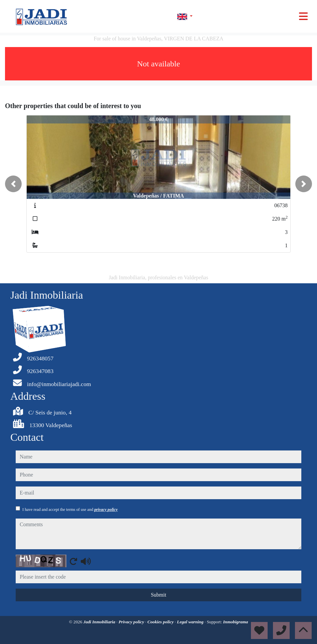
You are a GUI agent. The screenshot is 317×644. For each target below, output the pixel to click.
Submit (158, 595)
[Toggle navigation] (303, 16)
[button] (13, 184)
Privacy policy (132, 622)
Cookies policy (161, 622)
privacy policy (106, 510)
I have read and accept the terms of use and (70, 510)
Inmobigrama (235, 622)
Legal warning (191, 622)
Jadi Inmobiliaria (100, 622)
